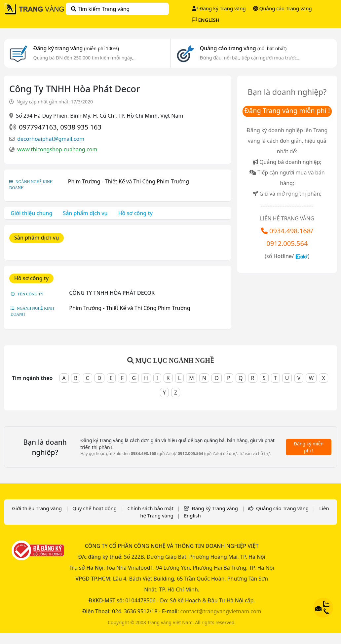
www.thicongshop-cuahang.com (57, 149)
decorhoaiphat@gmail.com (51, 139)
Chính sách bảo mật (150, 508)
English (192, 515)
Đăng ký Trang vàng (219, 8)
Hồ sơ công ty (135, 213)
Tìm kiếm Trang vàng (100, 9)
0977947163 (38, 127)
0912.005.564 (287, 243)
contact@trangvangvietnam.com (221, 611)
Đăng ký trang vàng (76, 48)
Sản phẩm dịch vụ (85, 213)
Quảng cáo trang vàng (243, 48)
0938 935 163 (81, 127)
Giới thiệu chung (31, 213)
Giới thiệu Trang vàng (37, 508)
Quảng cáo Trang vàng (283, 8)
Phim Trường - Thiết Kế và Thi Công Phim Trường (129, 181)
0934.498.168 (290, 231)
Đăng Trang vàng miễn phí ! (287, 111)
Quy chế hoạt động (95, 508)
